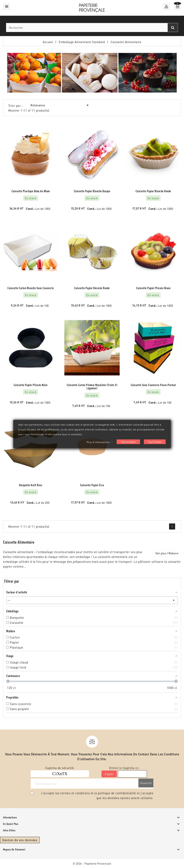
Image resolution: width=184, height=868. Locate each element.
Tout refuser (155, 442)
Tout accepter (128, 442)
